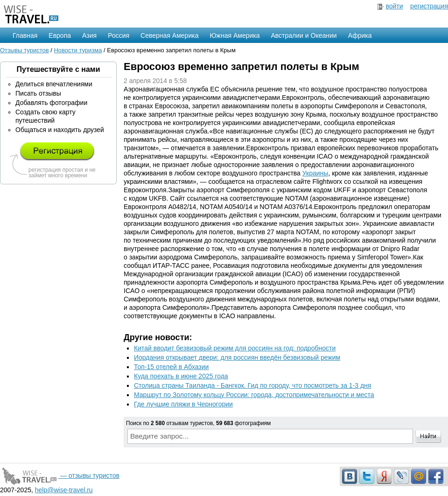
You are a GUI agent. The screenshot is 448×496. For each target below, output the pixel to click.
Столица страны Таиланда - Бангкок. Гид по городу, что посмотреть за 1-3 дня (252, 385)
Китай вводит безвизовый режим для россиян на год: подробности (235, 348)
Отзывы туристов (24, 50)
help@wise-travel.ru (64, 490)
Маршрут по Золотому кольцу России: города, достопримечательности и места (254, 395)
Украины (315, 173)
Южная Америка (234, 35)
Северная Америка (169, 35)
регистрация (429, 6)
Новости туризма (78, 50)
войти (394, 6)
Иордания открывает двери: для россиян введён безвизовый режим (237, 357)
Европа (60, 35)
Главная (25, 35)
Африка (360, 35)
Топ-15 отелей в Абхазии (171, 367)
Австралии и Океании (304, 35)
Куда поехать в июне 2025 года (181, 376)
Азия (89, 35)
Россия (119, 35)
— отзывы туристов (60, 475)
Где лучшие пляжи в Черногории (183, 404)
